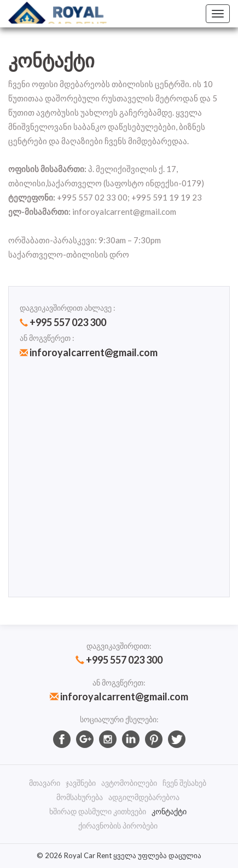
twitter (177, 739)
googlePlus (85, 739)
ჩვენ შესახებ (184, 783)
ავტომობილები (129, 783)
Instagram (108, 739)
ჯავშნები (81, 783)
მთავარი (45, 783)
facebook (62, 739)
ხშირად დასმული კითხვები (98, 811)
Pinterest (154, 739)
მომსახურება (80, 797)
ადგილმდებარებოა (144, 797)
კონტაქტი (169, 811)
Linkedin (131, 739)
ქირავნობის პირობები (118, 826)
